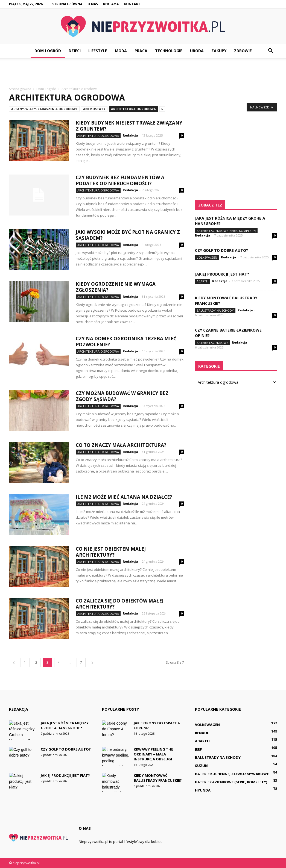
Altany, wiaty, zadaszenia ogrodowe (44, 109)
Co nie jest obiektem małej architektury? (111, 552)
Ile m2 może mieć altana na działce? (124, 497)
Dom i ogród (48, 51)
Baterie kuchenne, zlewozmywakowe (232, 774)
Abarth (202, 281)
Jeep (199, 749)
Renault (203, 733)
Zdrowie (243, 51)
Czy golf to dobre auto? (221, 250)
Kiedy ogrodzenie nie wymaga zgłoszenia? (116, 287)
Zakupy (219, 51)
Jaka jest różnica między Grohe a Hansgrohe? (65, 725)
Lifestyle (98, 51)
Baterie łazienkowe (212, 343)
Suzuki (202, 766)
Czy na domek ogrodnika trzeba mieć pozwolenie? (126, 342)
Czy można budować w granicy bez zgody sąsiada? (122, 396)
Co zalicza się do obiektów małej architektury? (120, 604)
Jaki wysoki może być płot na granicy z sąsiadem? (128, 235)
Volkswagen (207, 257)
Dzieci (75, 51)
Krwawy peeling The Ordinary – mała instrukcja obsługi (153, 754)
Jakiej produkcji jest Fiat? (222, 274)
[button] (270, 51)
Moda (121, 51)
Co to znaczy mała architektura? (121, 445)
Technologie (169, 51)
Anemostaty (94, 109)
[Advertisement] (143, 72)
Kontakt (132, 4)
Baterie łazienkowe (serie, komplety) (226, 231)
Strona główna (67, 4)
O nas (93, 4)
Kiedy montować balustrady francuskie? (158, 778)
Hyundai (203, 790)
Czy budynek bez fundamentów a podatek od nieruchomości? (120, 180)
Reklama (111, 4)
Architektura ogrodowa (133, 109)
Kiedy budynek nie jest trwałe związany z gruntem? (129, 126)
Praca (141, 51)
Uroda (197, 51)
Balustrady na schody (215, 310)
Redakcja (130, 135)
